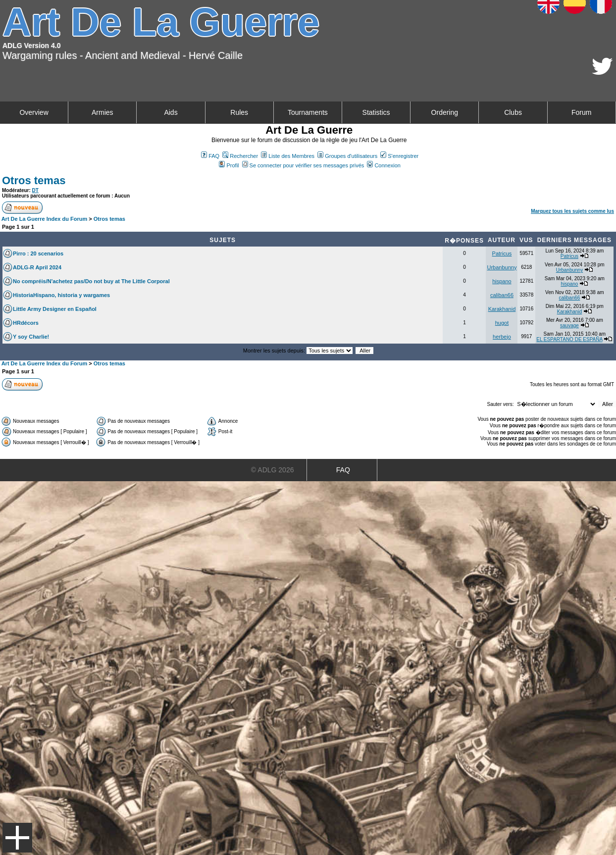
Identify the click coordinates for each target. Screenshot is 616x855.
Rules (239, 112)
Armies (103, 112)
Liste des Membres (288, 156)
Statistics (376, 112)
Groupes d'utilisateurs (347, 156)
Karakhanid (502, 309)
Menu (17, 838)
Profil (229, 165)
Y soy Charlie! (31, 337)
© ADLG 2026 (273, 470)
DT (35, 190)
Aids (171, 112)
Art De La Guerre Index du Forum (45, 219)
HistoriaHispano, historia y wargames (61, 295)
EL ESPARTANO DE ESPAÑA (569, 339)
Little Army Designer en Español (55, 309)
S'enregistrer (399, 156)
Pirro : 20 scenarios (38, 253)
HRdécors (26, 323)
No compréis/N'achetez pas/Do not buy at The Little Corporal (91, 281)
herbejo (502, 337)
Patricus (502, 253)
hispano (502, 281)
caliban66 (502, 295)
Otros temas (34, 180)
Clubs (513, 112)
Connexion (384, 165)
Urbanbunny (502, 267)
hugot (502, 323)
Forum (581, 112)
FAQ (210, 156)
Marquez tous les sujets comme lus (572, 211)
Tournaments (308, 112)
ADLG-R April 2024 (37, 267)
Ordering (445, 112)
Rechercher (240, 156)
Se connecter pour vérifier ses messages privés (303, 165)
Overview (34, 112)
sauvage (569, 326)
